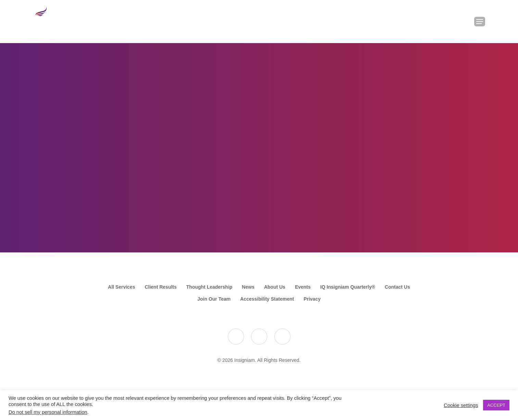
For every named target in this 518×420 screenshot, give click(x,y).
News (248, 287)
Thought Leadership (209, 287)
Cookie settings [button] (461, 405)
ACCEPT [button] (496, 405)
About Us (275, 287)
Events (303, 287)
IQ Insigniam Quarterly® (348, 287)
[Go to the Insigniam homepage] (54, 20)
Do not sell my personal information (48, 412)
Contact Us (397, 287)
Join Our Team (214, 299)
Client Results (161, 287)
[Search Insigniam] (462, 22)
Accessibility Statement (267, 299)
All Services (121, 287)
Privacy (312, 299)
